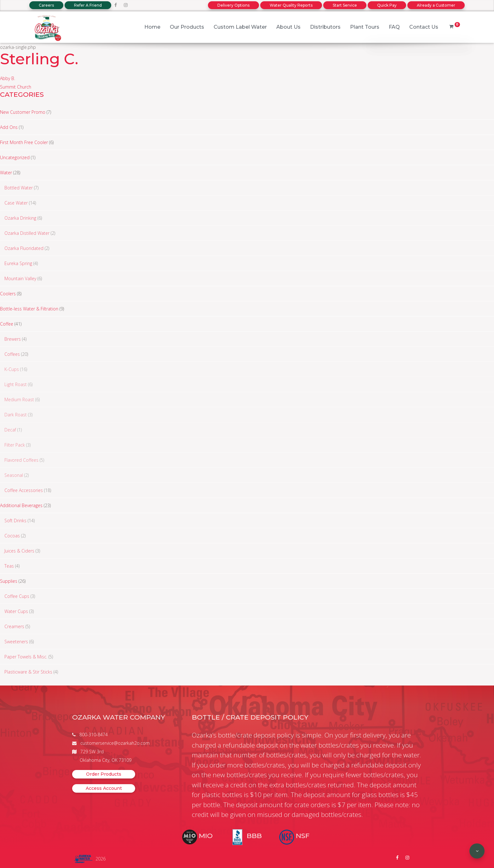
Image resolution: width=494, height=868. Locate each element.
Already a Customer (436, 5)
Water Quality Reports (291, 5)
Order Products (104, 774)
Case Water (16, 203)
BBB (254, 836)
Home (152, 27)
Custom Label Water (240, 27)
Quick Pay (387, 5)
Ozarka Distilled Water (27, 233)
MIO (206, 836)
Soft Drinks (15, 521)
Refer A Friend (88, 5)
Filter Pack (15, 445)
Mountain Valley (20, 278)
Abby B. (8, 78)
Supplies (9, 581)
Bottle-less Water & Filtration (29, 309)
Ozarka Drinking (20, 218)
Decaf (10, 430)
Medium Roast (19, 399)
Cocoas (12, 536)
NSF (303, 836)
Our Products (187, 27)
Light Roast (16, 384)
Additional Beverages (21, 505)
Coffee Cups (17, 596)
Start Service (345, 5)
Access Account (104, 788)
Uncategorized (15, 157)
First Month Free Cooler (24, 142)
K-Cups (12, 369)
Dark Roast (16, 415)
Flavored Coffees (21, 460)
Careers (46, 5)
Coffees (12, 354)
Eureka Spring (18, 263)
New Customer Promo (23, 112)
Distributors (325, 27)
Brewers (13, 339)
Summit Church (16, 87)
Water (6, 173)
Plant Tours (365, 27)
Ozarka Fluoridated (24, 248)
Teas (9, 566)
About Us (288, 27)
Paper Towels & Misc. (26, 657)
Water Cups (16, 611)
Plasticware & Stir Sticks (28, 672)
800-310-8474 (94, 735)
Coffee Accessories (24, 490)
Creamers (14, 626)
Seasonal (14, 475)
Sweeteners (16, 642)
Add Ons (9, 127)
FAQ (394, 27)
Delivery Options (233, 5)
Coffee (7, 324)
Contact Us (424, 27)
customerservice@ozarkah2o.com (115, 743)
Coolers (8, 294)
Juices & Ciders (19, 551)
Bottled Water (19, 188)
